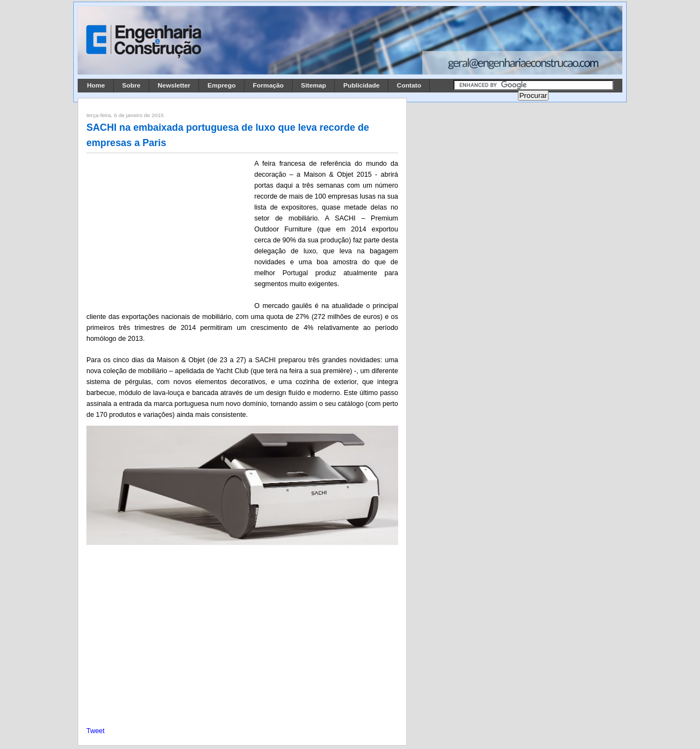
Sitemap (313, 85)
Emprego (222, 85)
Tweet (95, 731)
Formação (268, 85)
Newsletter (174, 85)
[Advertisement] (168, 230)
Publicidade (361, 85)
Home (96, 85)
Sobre (131, 85)
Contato (409, 85)
